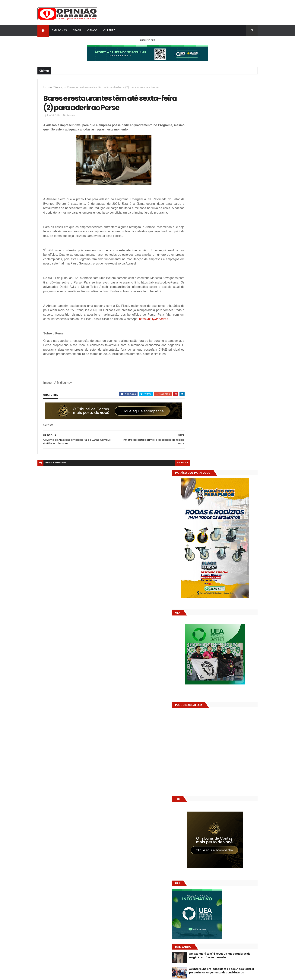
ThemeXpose (59, 975)
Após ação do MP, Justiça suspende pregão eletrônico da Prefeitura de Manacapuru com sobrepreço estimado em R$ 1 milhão (229, 599)
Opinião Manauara (209, 622)
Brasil (77, 30)
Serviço (59, 87)
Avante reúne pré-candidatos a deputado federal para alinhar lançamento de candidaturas (227, 582)
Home (48, 87)
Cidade (92, 30)
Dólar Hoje (196, 716)
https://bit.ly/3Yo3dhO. (58, 333)
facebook (174, 481)
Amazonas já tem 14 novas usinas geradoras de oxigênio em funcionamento (228, 567)
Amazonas (59, 30)
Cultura (109, 30)
